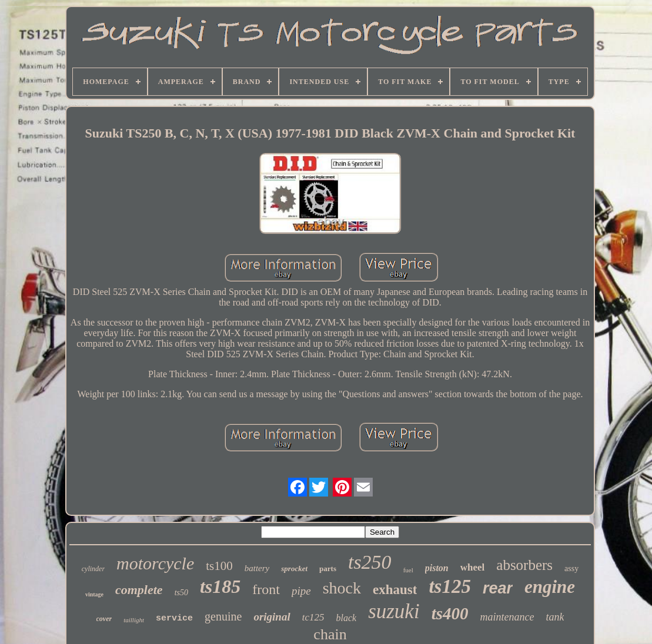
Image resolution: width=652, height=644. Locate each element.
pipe (301, 591)
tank (555, 617)
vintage (94, 594)
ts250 (370, 562)
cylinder (93, 569)
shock (342, 588)
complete (139, 590)
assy (571, 568)
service (174, 618)
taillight (134, 620)
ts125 (450, 586)
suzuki (394, 611)
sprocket (294, 568)
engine (550, 587)
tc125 (313, 617)
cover (104, 619)
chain (330, 634)
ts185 (220, 586)
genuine (223, 616)
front (266, 589)
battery (257, 568)
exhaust (395, 590)
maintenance (507, 617)
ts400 (450, 613)
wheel (473, 567)
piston (437, 568)
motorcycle (155, 563)
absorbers (524, 565)
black (346, 618)
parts (328, 568)
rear (498, 588)
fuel (408, 570)
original (272, 617)
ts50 (181, 593)
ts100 (219, 566)
